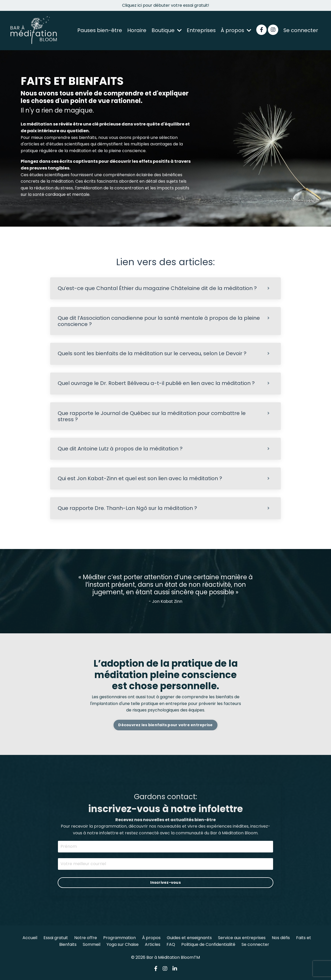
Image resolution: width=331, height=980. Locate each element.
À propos (235, 30)
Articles (153, 945)
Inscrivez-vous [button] (165, 883)
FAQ (171, 945)
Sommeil (92, 945)
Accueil (30, 939)
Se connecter (301, 30)
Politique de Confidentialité (208, 945)
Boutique (165, 30)
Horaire (135, 30)
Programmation (119, 939)
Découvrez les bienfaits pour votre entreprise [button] (165, 726)
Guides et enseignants (189, 939)
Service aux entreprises (242, 939)
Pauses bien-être (98, 30)
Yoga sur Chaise (123, 945)
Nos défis (281, 939)
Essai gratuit (56, 939)
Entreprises (200, 30)
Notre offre (86, 939)
